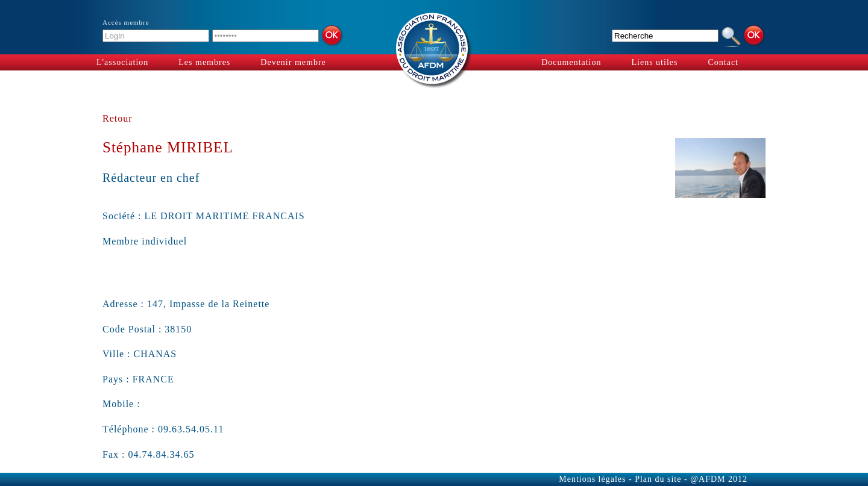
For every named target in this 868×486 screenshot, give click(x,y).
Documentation (571, 62)
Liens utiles (655, 62)
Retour (118, 118)
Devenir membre (293, 62)
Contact (723, 62)
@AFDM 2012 (719, 479)
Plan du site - (661, 479)
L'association (122, 62)
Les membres (204, 62)
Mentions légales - (597, 479)
